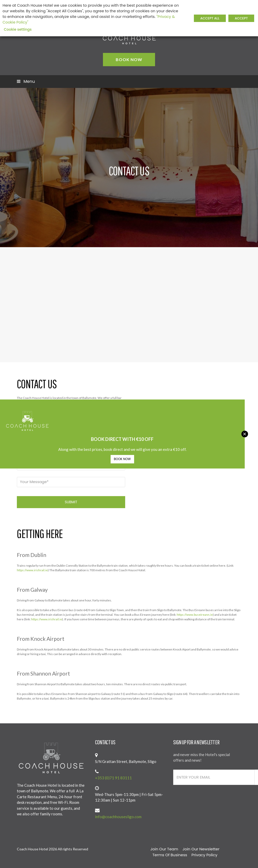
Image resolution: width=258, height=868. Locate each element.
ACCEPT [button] (241, 18)
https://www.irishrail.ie (32, 570)
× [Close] (244, 434)
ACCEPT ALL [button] (210, 18)
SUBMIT (71, 502)
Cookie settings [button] (18, 29)
